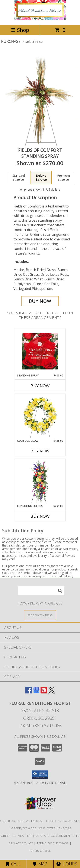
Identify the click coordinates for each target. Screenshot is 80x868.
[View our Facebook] (29, 692)
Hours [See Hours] (67, 864)
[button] (40, 775)
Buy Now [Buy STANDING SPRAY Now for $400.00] (40, 386)
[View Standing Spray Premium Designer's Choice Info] (40, 351)
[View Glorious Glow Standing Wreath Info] (40, 416)
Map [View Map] (40, 864)
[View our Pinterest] (44, 692)
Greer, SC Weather (16, 836)
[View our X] (52, 692)
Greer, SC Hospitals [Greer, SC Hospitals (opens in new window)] (63, 821)
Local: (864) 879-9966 (40, 726)
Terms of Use (40, 851)
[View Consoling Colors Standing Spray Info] (40, 482)
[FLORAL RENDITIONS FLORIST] (40, 19)
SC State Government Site (57, 836)
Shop (20, 30)
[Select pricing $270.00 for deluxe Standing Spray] (41, 178)
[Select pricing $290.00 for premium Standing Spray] (63, 178)
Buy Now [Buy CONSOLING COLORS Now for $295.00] (40, 516)
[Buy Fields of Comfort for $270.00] (40, 301)
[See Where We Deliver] (40, 615)
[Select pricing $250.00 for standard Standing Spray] (19, 178)
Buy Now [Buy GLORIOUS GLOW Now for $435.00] (40, 451)
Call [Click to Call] (13, 864)
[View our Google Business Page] (36, 692)
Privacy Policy (21, 843)
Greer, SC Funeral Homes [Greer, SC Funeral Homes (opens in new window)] (21, 821)
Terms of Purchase (53, 843)
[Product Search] (41, 590)
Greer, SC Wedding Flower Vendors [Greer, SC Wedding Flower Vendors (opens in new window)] (41, 828)
